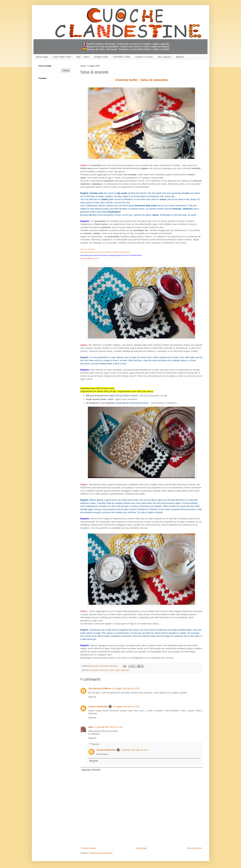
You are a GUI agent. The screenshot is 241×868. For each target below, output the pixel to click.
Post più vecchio (194, 848)
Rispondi (92, 697)
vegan (117, 670)
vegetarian (125, 670)
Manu (91, 727)
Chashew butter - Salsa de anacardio (141, 80)
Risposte (95, 744)
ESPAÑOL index (122, 57)
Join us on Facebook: (88, 249)
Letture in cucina (144, 57)
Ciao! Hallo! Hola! (62, 57)
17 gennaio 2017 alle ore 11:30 (108, 727)
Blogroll (180, 57)
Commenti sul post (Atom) (101, 853)
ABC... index (83, 57)
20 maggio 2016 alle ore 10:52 (126, 689)
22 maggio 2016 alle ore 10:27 (126, 707)
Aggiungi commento (91, 770)
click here (96, 258)
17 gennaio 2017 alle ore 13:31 (134, 750)
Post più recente (88, 848)
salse (112, 670)
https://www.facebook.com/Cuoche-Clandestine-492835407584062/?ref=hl (105, 252)
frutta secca (104, 670)
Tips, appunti (164, 57)
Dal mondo (94, 670)
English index (101, 57)
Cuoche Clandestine (98, 707)
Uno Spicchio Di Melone (100, 689)
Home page (42, 57)
